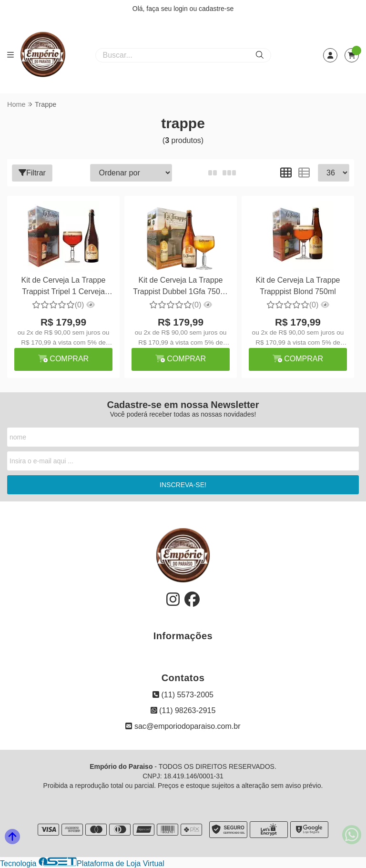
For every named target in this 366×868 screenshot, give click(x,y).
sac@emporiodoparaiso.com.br (183, 726)
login (181, 9)
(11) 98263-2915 (183, 710)
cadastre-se (216, 9)
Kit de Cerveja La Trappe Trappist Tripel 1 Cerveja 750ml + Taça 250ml (63, 287)
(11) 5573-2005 (183, 695)
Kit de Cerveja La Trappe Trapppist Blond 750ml (298, 286)
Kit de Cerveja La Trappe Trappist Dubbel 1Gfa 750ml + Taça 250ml (181, 287)
